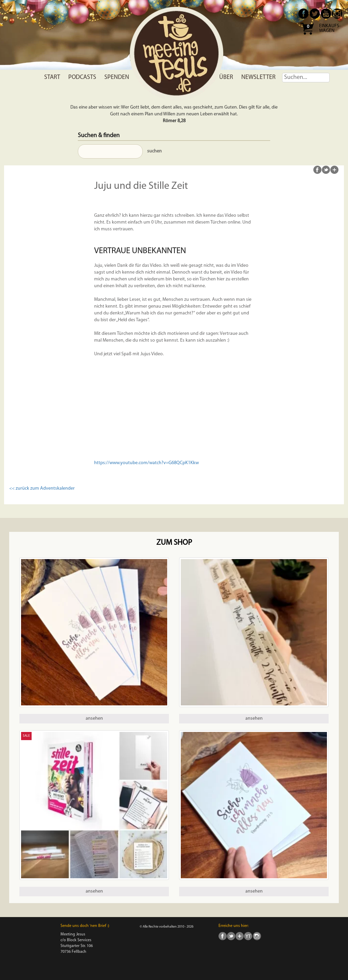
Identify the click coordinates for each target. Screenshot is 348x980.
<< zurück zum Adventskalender (42, 488)
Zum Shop (174, 543)
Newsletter (258, 77)
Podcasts (82, 77)
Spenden (117, 77)
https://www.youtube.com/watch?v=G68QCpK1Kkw (146, 463)
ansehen (94, 718)
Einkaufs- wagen (330, 29)
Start (52, 77)
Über (226, 77)
